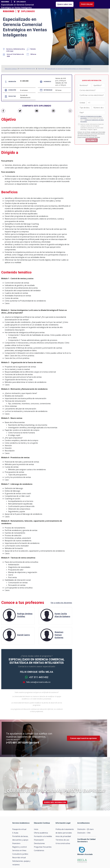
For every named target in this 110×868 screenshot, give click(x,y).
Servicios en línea (19, 850)
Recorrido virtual (19, 858)
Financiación (39, 840)
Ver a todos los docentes (61, 603)
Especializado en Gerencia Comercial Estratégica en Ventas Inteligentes (69, 69)
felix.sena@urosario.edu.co (37, 682)
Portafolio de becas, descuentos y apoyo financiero (20, 840)
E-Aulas (15, 833)
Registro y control (19, 847)
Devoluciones (39, 843)
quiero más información (55, 802)
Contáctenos (39, 850)
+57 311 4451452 (37, 677)
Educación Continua (11, 69)
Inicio (36, 829)
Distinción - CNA (84, 833)
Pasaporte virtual (19, 829)
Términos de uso (62, 840)
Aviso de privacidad (63, 836)
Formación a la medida (43, 836)
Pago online (87, 4)
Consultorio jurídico (20, 854)
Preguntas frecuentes (43, 847)
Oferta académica (41, 833)
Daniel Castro (23, 635)
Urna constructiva (63, 843)
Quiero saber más (65, 4)
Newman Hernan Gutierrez (59, 635)
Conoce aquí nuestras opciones (83, 738)
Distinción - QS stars (85, 829)
